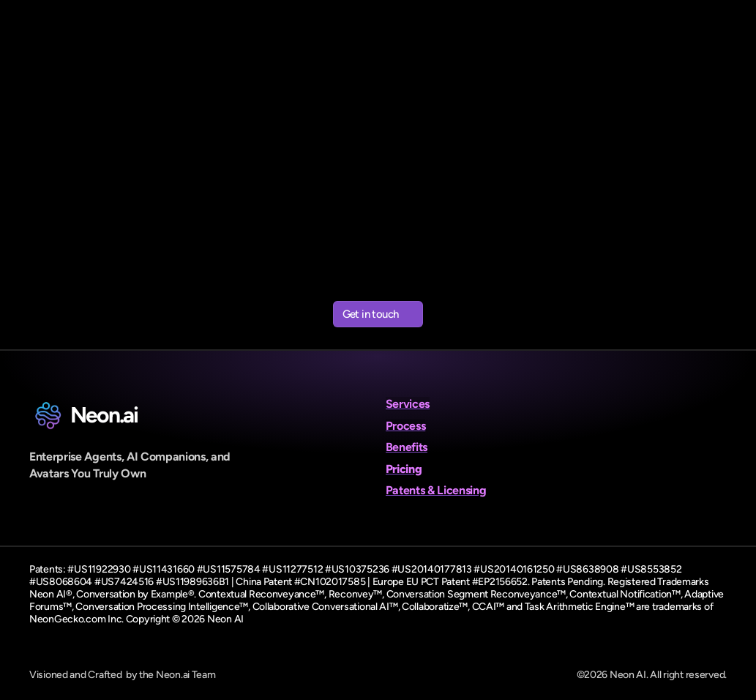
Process (406, 426)
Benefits (407, 447)
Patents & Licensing (436, 490)
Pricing (404, 469)
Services (408, 404)
